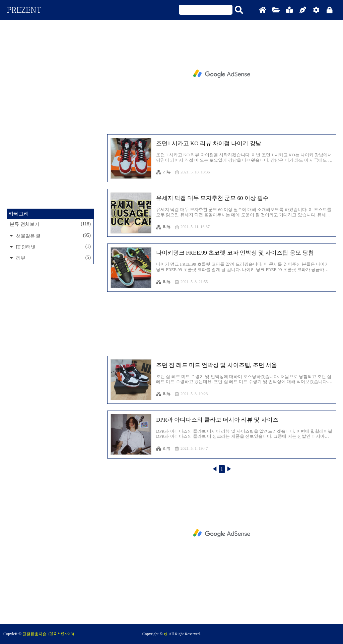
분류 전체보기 (50, 224)
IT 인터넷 (53, 247)
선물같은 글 (53, 236)
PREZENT (24, 10)
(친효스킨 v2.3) (61, 634)
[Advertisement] (222, 74)
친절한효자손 (35, 634)
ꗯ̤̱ (165, 634)
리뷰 (163, 172)
